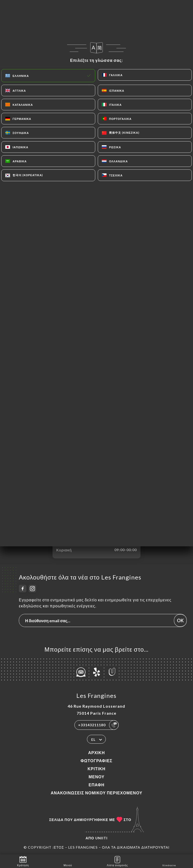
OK (180, 620)
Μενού (96, 777)
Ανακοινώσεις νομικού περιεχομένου (97, 793)
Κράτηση (23, 861)
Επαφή (96, 785)
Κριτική (96, 769)
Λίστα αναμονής (117, 861)
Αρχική (96, 753)
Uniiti (101, 838)
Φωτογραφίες (97, 761)
